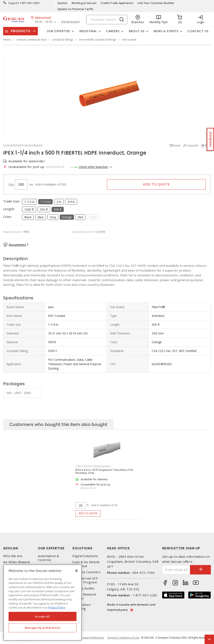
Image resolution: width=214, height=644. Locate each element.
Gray (53, 217)
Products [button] (21, 31)
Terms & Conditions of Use (123, 638)
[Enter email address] (176, 570)
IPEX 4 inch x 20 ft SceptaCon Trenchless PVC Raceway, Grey (104, 471)
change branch (70, 22)
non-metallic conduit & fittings (98, 39)
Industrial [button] (88, 31)
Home (7, 39)
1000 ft (29, 209)
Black (28, 217)
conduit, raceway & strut (31, 39)
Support (14, 3)
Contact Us (198, 31)
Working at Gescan (84, 3)
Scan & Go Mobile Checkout (86, 564)
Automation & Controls (49, 558)
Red (80, 217)
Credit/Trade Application (117, 3)
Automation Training (82, 607)
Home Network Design (84, 596)
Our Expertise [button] (59, 31)
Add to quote (156, 184)
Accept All (43, 616)
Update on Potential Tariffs (76, 9)
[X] (76, 571)
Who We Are (13, 556)
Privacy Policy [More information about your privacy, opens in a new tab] (57, 607)
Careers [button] (113, 31)
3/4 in (71, 202)
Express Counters (86, 572)
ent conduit (129, 39)
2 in (59, 202)
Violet (93, 217)
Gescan (11, 548)
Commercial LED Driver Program (85, 580)
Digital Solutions (85, 556)
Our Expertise (51, 548)
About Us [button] (137, 31)
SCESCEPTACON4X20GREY (93, 466)
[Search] (107, 20)
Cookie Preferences (92, 638)
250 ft (44, 209)
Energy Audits (83, 588)
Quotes (62, 3)
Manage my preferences (43, 628)
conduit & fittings (63, 39)
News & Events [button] (166, 31)
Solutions (82, 548)
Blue (41, 217)
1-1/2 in (29, 202)
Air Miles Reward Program (16, 564)
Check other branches (93, 167)
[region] (43, 603)
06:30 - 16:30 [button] (44, 22)
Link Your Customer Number (156, 3)
